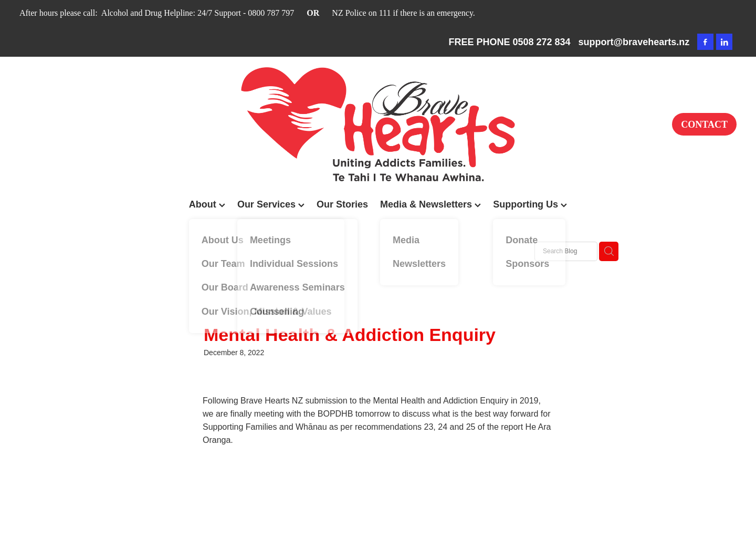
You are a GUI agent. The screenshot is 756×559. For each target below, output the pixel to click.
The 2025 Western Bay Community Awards (368, 250)
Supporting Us (530, 204)
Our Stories (342, 204)
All (167, 250)
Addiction (265, 250)
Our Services (271, 204)
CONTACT (704, 125)
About (207, 204)
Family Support (210, 250)
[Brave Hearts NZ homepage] (378, 124)
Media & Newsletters (430, 204)
